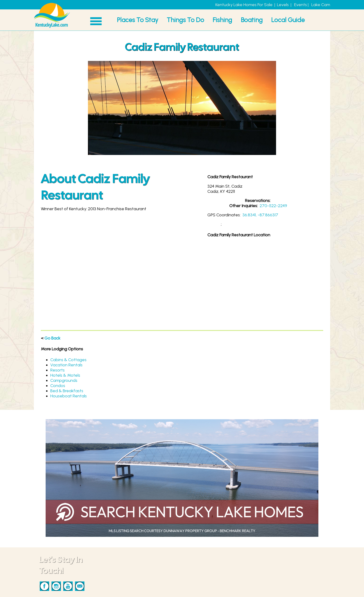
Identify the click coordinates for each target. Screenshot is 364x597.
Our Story (208, 590)
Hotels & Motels (65, 375)
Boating (252, 20)
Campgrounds (64, 380)
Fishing (222, 20)
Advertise (208, 580)
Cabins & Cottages (68, 360)
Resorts (57, 370)
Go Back (52, 338)
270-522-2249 (273, 206)
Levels (283, 5)
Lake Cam (321, 5)
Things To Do (185, 20)
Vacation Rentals (66, 365)
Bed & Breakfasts (67, 391)
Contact (207, 569)
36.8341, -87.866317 (260, 215)
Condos (58, 386)
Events (301, 5)
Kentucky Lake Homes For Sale (244, 5)
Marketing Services (217, 575)
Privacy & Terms (214, 585)
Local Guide (288, 20)
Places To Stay (138, 20)
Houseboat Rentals (69, 396)
